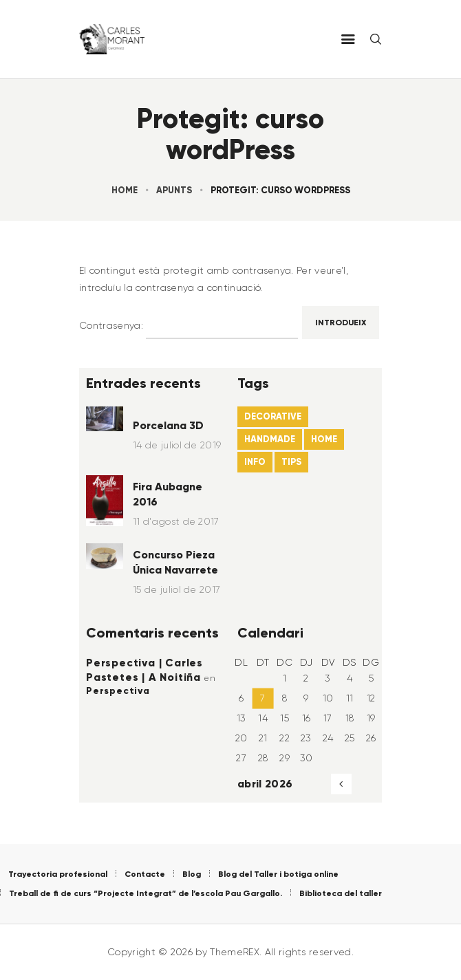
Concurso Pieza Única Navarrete (175, 562)
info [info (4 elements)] (255, 462)
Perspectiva (118, 690)
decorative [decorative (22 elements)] (273, 416)
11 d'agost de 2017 (176, 521)
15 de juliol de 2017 (176, 589)
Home (125, 190)
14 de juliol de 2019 (177, 445)
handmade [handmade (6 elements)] (270, 439)
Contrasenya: (189, 326)
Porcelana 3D (168, 425)
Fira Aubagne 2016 (168, 494)
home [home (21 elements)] (324, 439)
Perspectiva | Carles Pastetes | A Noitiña (144, 670)
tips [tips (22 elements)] (291, 462)
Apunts (174, 190)
